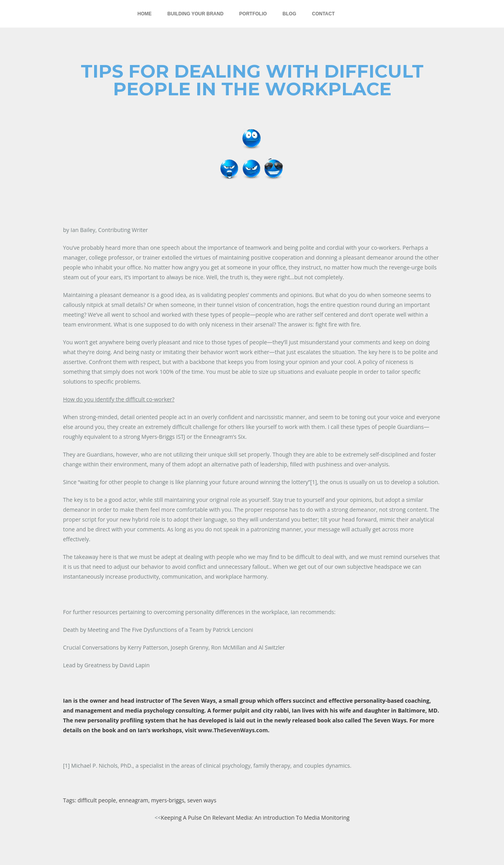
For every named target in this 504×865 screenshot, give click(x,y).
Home (145, 14)
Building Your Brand (195, 14)
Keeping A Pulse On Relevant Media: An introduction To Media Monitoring (255, 818)
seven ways (202, 800)
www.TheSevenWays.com (233, 730)
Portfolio (253, 14)
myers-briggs (168, 800)
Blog (290, 14)
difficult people (97, 800)
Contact (323, 14)
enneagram (134, 800)
